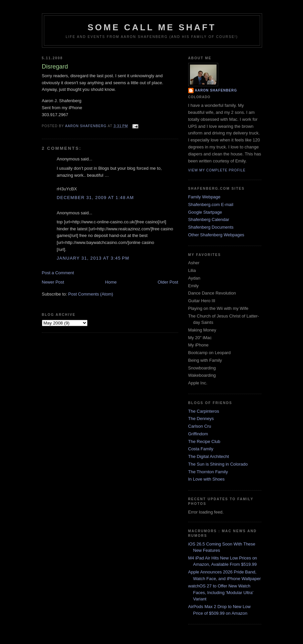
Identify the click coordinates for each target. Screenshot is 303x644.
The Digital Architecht (209, 456)
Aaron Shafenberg (216, 90)
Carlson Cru (200, 426)
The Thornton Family (208, 472)
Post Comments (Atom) (91, 294)
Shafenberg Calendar (209, 219)
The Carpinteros (204, 411)
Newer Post (53, 282)
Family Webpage (204, 197)
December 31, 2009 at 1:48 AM (95, 198)
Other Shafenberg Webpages (216, 235)
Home (111, 282)
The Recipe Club (204, 441)
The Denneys (201, 419)
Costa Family (201, 449)
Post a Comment (58, 273)
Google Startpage (205, 212)
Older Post (168, 282)
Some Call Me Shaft (152, 27)
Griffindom (198, 434)
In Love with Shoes (207, 479)
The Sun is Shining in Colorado (218, 464)
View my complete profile (217, 170)
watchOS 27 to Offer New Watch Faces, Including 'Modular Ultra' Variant (221, 592)
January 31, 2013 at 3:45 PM (93, 258)
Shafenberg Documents (211, 227)
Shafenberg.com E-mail (211, 205)
